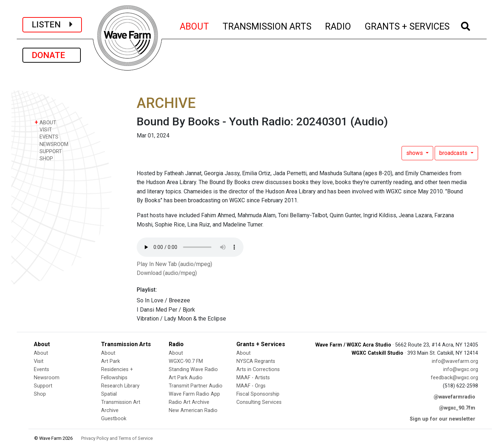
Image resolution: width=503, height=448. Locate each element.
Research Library (120, 386)
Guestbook (114, 419)
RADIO (338, 25)
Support (43, 386)
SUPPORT (48, 151)
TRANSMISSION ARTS (267, 25)
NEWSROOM (51, 144)
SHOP (44, 158)
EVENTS (46, 137)
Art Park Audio (186, 378)
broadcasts (454, 153)
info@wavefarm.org (455, 361)
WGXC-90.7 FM (186, 361)
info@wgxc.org (461, 369)
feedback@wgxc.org (454, 378)
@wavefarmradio (454, 397)
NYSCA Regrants (256, 361)
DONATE (52, 55)
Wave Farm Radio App (194, 394)
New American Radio (193, 410)
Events (41, 369)
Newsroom (47, 378)
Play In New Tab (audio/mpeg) (174, 264)
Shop (40, 394)
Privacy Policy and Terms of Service (117, 438)
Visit (39, 361)
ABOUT (195, 25)
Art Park (111, 361)
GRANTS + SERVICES (407, 25)
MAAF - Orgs (251, 386)
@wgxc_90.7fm (457, 408)
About (41, 353)
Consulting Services (259, 402)
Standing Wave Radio (193, 369)
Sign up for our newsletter (442, 419)
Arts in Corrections (258, 369)
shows (415, 153)
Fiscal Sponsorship (258, 394)
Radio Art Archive (189, 402)
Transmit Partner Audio (196, 386)
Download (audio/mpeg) (167, 273)
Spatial (109, 394)
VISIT (43, 129)
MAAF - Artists (253, 378)
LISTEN (52, 25)
